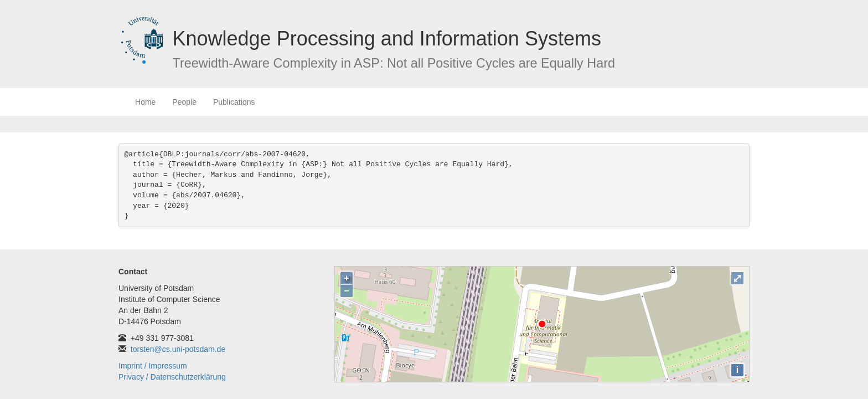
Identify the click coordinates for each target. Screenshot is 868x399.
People (184, 102)
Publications (234, 102)
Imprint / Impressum (153, 366)
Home (145, 102)
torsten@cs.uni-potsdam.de (178, 349)
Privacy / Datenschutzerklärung (172, 377)
